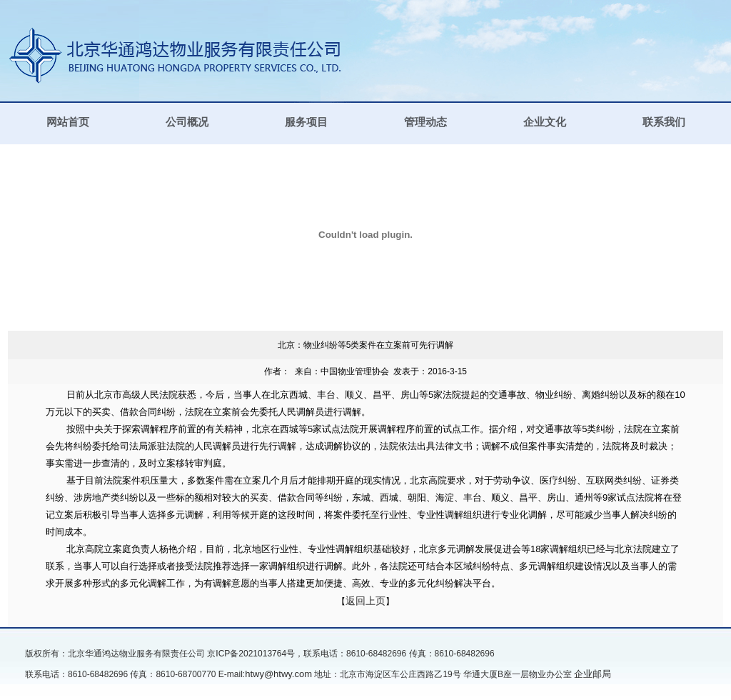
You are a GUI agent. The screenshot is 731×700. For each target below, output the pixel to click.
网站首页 (68, 122)
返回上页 (365, 601)
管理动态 (425, 122)
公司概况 (187, 122)
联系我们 (664, 122)
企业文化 (545, 122)
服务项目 (306, 122)
